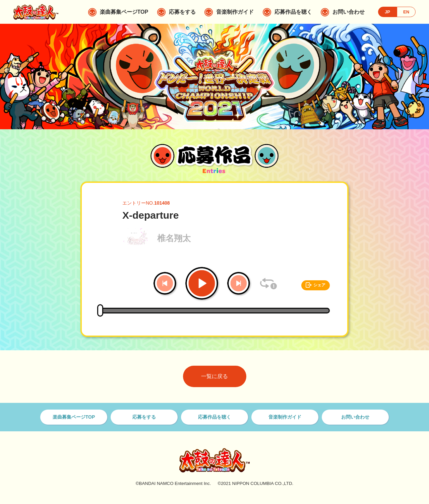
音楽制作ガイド (285, 417)
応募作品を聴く (214, 417)
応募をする (144, 417)
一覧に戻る (214, 376)
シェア (319, 285)
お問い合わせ (355, 417)
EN (406, 12)
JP (387, 12)
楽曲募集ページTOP (74, 417)
